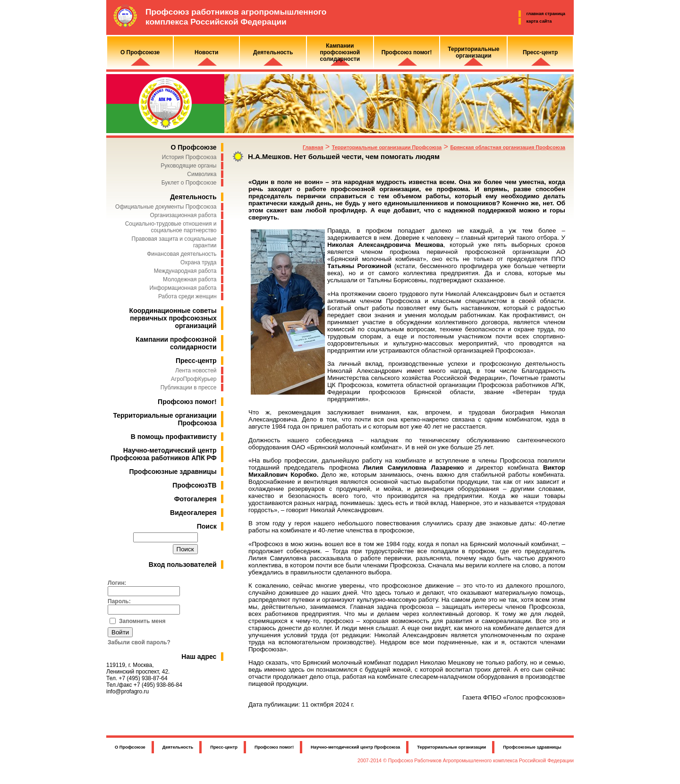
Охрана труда (199, 262)
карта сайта (539, 21)
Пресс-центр (196, 361)
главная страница (546, 14)
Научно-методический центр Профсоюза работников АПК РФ (164, 454)
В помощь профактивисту (174, 437)
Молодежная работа (190, 279)
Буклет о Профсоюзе (189, 183)
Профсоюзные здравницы (173, 472)
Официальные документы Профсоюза (166, 207)
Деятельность (193, 197)
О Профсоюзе (193, 147)
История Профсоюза (189, 157)
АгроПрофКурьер (194, 379)
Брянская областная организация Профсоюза (508, 147)
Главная (313, 147)
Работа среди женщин (187, 296)
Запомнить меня (142, 621)
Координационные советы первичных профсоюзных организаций (173, 318)
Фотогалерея (195, 499)
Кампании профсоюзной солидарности (176, 343)
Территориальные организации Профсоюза (387, 147)
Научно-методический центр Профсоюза (355, 747)
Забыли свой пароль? (139, 642)
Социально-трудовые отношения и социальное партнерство (171, 227)
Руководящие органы (188, 166)
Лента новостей (196, 371)
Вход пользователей (183, 565)
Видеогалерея (193, 513)
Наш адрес (199, 657)
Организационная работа (183, 215)
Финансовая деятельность (182, 254)
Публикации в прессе (189, 388)
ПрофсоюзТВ (194, 485)
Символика (202, 174)
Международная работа (185, 271)
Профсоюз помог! (187, 402)
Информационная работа (183, 288)
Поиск (207, 526)
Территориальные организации (451, 747)
